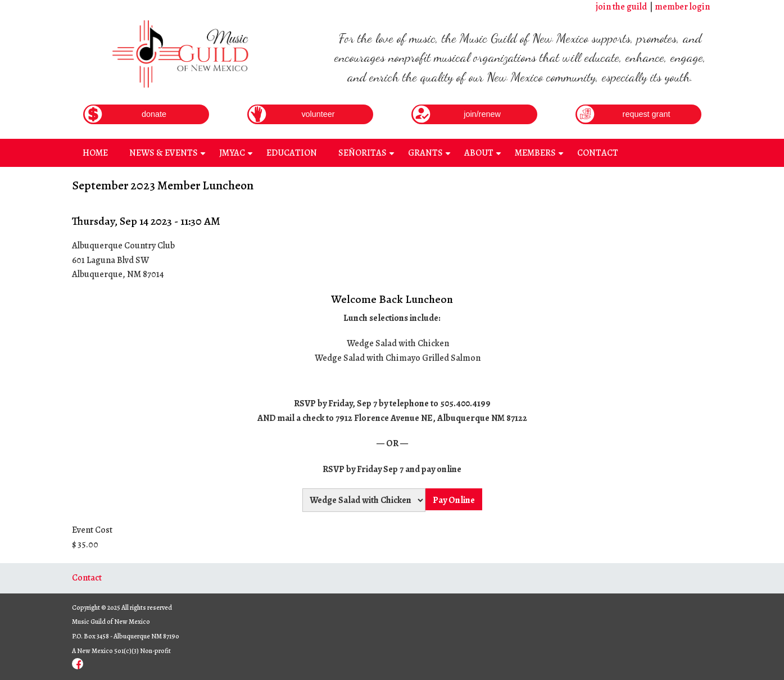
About (484, 157)
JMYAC (237, 157)
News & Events (169, 157)
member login (682, 7)
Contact (598, 153)
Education (292, 153)
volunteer (318, 114)
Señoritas (368, 157)
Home (95, 153)
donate (154, 114)
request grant (647, 114)
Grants (431, 157)
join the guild (621, 7)
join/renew (482, 114)
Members (541, 157)
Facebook (78, 664)
